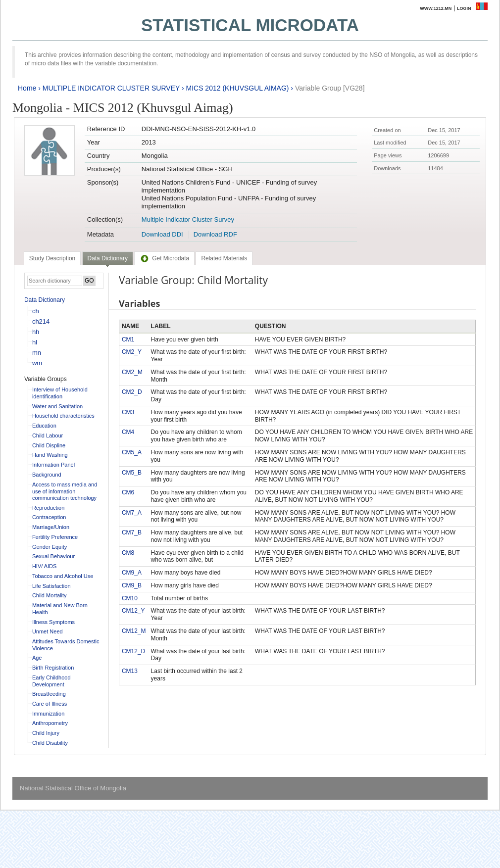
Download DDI (162, 234)
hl (35, 342)
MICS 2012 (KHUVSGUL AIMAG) (237, 88)
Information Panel (53, 465)
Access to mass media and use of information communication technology (65, 491)
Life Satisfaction (51, 586)
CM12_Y (133, 611)
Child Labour (48, 435)
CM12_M (134, 631)
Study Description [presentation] (52, 258)
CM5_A (132, 452)
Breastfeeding (49, 694)
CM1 (128, 339)
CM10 (130, 598)
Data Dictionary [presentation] (108, 258)
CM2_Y (132, 352)
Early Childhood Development (51, 681)
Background (47, 475)
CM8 (128, 553)
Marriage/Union (51, 527)
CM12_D (133, 651)
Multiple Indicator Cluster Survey (188, 219)
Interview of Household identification (60, 393)
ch (36, 311)
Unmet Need (48, 631)
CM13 (130, 671)
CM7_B (132, 532)
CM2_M (132, 372)
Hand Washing (50, 455)
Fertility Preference (55, 537)
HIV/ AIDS (45, 566)
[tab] (52, 258)
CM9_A (132, 573)
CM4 (128, 432)
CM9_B (132, 585)
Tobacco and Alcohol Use (63, 576)
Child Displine (49, 445)
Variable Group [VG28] (330, 88)
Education (44, 426)
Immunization (48, 714)
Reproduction (48, 508)
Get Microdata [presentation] (164, 258)
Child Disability (50, 743)
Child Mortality (50, 595)
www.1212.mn (436, 8)
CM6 (128, 492)
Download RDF (215, 234)
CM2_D (132, 392)
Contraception (49, 517)
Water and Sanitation (57, 406)
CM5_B (132, 473)
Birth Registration (53, 668)
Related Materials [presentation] (224, 258)
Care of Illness (50, 704)
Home (27, 88)
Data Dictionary (45, 300)
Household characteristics (63, 416)
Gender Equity (50, 547)
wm (37, 363)
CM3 (128, 412)
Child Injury (46, 733)
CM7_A (132, 513)
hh (36, 332)
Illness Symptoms (53, 622)
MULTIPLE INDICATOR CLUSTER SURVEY (111, 88)
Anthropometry (50, 723)
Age (37, 658)
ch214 (41, 321)
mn (37, 353)
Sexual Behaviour (53, 556)
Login (464, 8)
